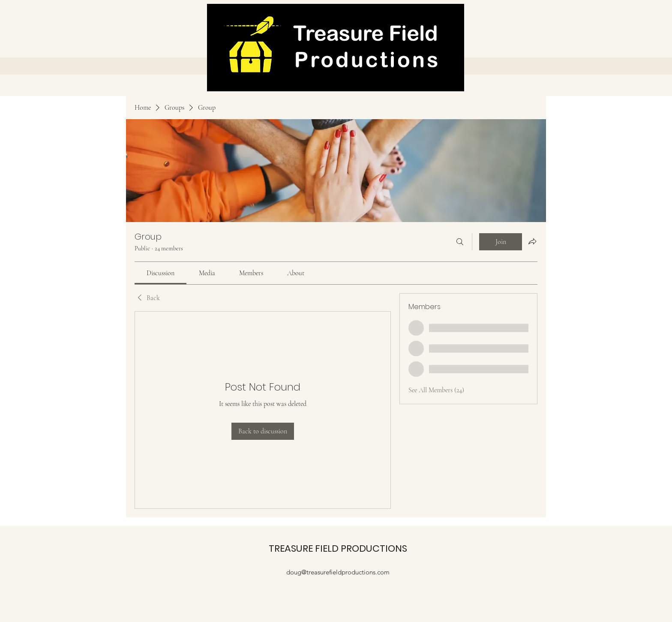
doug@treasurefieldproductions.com (338, 572)
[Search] (460, 242)
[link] (160, 273)
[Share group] (532, 241)
